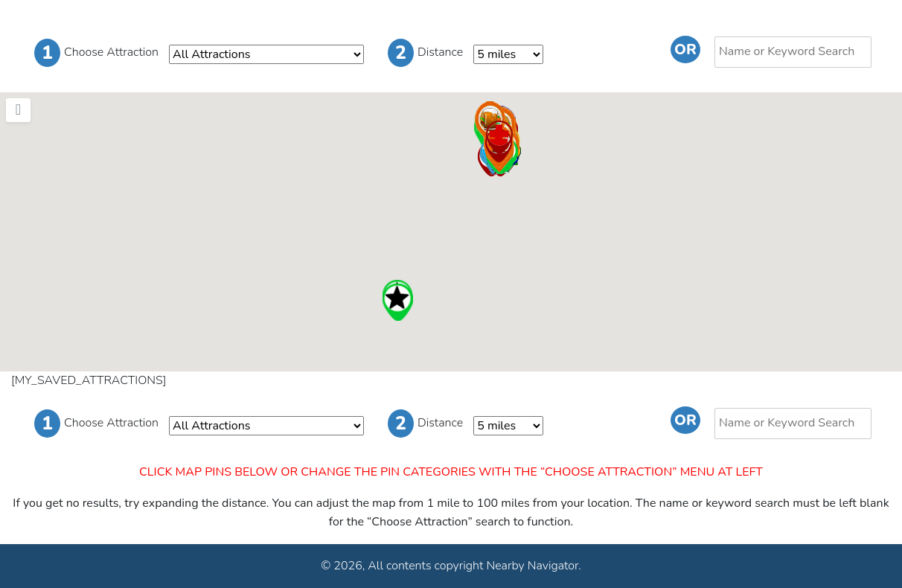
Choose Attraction (96, 53)
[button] (397, 302)
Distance (425, 53)
